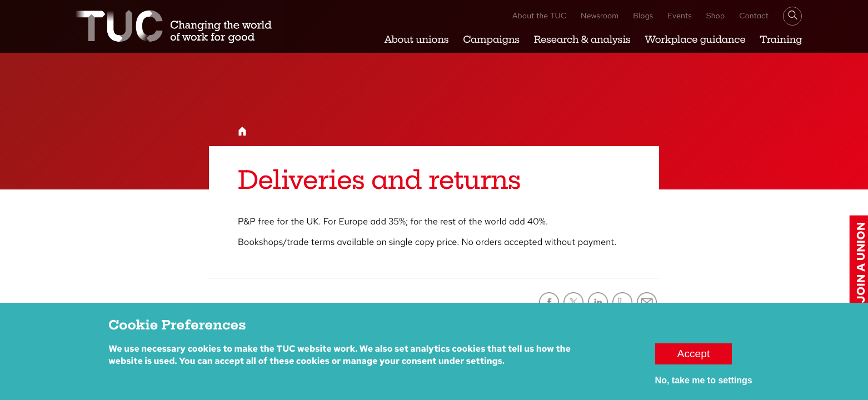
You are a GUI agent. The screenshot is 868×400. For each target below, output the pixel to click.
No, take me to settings (704, 383)
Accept (694, 356)
